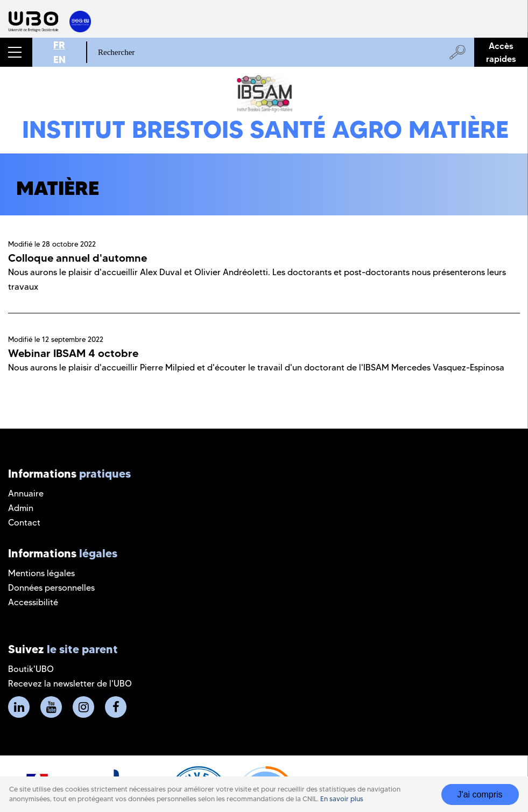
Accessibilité (33, 602)
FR (59, 45)
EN (59, 59)
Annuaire (26, 493)
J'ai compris (480, 799)
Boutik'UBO (31, 669)
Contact (24, 523)
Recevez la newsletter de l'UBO (70, 684)
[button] (16, 52)
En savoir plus (342, 804)
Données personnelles (51, 588)
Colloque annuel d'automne (78, 258)
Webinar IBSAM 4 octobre (73, 353)
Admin (21, 508)
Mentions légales (41, 573)
